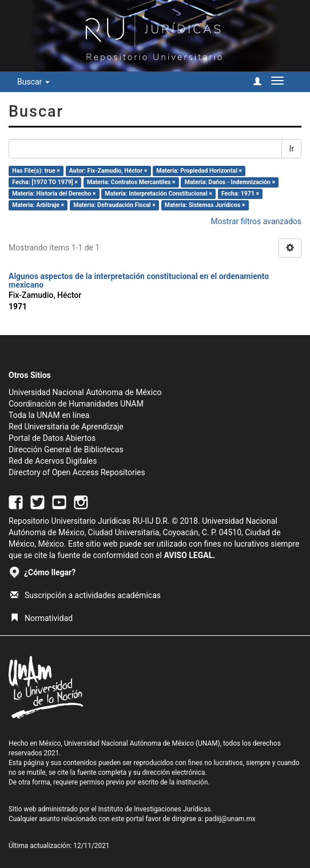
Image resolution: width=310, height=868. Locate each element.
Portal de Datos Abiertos (52, 438)
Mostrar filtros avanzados (256, 221)
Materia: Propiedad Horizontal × (199, 171)
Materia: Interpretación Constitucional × (158, 194)
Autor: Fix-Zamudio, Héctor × (108, 171)
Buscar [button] (33, 82)
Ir (291, 149)
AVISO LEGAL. (189, 555)
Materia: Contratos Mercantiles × (131, 182)
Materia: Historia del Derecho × (54, 194)
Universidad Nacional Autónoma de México (85, 392)
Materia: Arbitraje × (38, 205)
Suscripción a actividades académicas (86, 595)
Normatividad (41, 618)
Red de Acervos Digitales (53, 461)
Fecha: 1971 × (240, 194)
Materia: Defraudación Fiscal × (114, 205)
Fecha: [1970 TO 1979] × (45, 182)
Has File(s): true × (36, 171)
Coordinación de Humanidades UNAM (76, 404)
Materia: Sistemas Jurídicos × (205, 205)
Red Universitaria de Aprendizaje (66, 427)
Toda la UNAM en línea (49, 415)
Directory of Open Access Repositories (77, 472)
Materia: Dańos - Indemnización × (230, 182)
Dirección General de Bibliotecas (66, 449)
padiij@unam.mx (230, 819)
